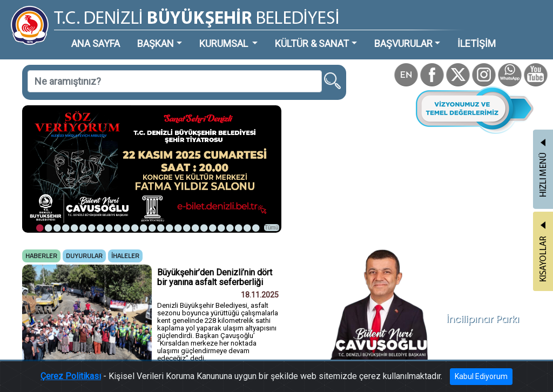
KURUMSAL (225, 43)
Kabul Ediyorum (481, 379)
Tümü (272, 228)
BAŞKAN (156, 43)
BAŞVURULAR (403, 43)
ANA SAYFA (96, 43)
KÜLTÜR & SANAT (312, 43)
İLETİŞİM (477, 43)
